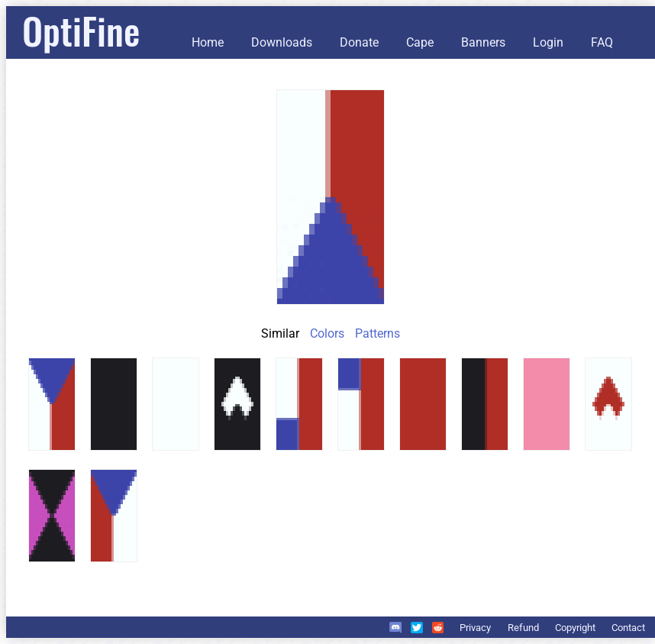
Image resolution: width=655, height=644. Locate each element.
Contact (628, 628)
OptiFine (81, 30)
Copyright (575, 628)
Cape (420, 42)
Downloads (282, 42)
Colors (327, 333)
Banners (483, 42)
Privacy (475, 628)
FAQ (602, 42)
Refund (523, 628)
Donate (359, 42)
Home (208, 42)
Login (548, 42)
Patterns (378, 333)
